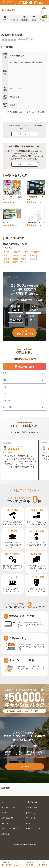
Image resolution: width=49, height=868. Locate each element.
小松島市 (16, 252)
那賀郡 (24, 259)
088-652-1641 (15, 89)
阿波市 (6, 255)
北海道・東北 (8, 373)
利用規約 (29, 823)
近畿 (5, 394)
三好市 (24, 255)
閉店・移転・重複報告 (36, 112)
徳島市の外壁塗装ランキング (15, 244)
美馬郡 (15, 262)
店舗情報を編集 (15, 112)
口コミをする (25, 134)
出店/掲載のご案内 (8, 818)
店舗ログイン (6, 834)
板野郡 (6, 262)
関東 (5, 380)
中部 (5, 387)
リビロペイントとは (33, 829)
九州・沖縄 (7, 407)
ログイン (5, 813)
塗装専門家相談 (31, 802)
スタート (25, 767)
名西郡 (15, 259)
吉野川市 (35, 252)
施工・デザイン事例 (8, 808)
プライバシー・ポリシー (10, 829)
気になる (44, 18)
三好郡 (24, 262)
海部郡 (32, 259)
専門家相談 (24, 18)
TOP (5, 18)
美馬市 (15, 255)
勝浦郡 (32, 255)
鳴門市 (6, 252)
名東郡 (6, 259)
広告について (6, 823)
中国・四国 (7, 400)
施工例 (34, 18)
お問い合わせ (31, 813)
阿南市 (25, 252)
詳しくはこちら (25, 164)
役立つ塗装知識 (31, 808)
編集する (15, 97)
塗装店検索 (15, 18)
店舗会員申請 (31, 818)
